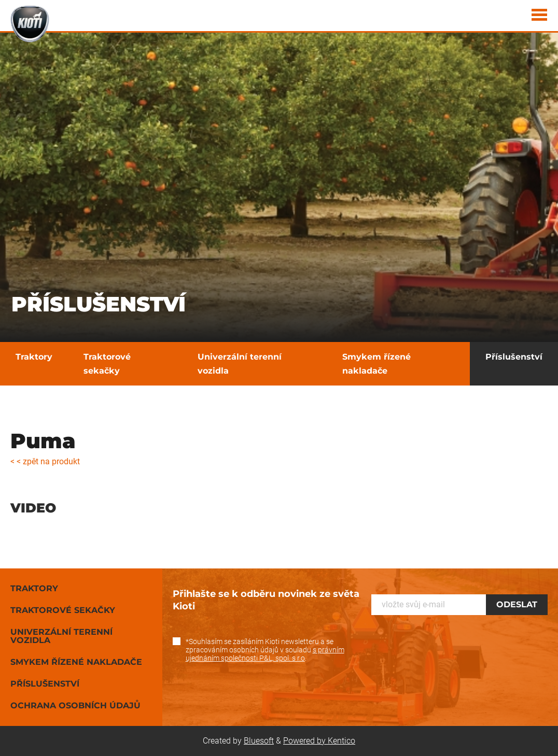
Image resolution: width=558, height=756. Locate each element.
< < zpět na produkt (45, 461)
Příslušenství (514, 357)
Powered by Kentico (319, 741)
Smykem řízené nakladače (376, 364)
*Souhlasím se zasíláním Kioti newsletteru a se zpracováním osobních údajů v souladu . (265, 650)
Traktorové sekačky (107, 364)
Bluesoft (259, 741)
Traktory (34, 357)
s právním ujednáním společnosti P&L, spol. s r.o (265, 654)
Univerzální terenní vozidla (240, 364)
